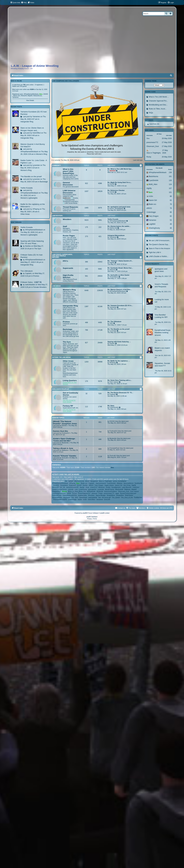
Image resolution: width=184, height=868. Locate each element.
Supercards (68, 268)
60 (171, 216)
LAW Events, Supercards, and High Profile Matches (62, 256)
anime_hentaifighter (116, 208)
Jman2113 (94, 487)
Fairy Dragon (99, 485)
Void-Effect (92, 499)
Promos (66, 322)
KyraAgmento (116, 487)
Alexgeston (94, 481)
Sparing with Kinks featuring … (119, 342)
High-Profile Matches (68, 276)
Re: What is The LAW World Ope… (120, 169)
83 (171, 200)
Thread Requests (70, 207)
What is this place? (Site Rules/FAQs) (68, 171)
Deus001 (56, 485)
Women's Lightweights (29, 198)
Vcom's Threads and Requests (161, 285)
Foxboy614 (66, 433)
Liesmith (71, 489)
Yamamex (113, 237)
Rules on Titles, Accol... (158, 109)
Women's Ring (69, 290)
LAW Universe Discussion (69, 192)
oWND (69, 493)
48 (171, 228)
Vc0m (85, 499)
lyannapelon (92, 489)
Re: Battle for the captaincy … (119, 361)
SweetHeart (83, 497)
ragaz (117, 493)
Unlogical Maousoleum (116, 235)
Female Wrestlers (40, 287)
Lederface (136, 487)
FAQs (151, 113)
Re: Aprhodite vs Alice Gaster (118, 275)
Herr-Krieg (127, 485)
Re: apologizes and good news (119, 207)
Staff (65, 226)
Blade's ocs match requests (162, 349)
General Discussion (68, 184)
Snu (112, 467)
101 (170, 192)
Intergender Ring (70, 306)
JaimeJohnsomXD (72, 487)
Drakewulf (72, 485)
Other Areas (68, 361)
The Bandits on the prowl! (31, 177)
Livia (76, 489)
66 (171, 212)
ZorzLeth (65, 458)
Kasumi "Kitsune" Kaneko (64, 456)
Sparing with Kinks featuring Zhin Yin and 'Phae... (32, 242)
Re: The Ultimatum (114, 322)
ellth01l (91, 485)
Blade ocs (84, 483)
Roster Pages (69, 236)
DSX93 (112, 184)
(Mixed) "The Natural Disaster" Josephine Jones (65, 423)
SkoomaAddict (57, 497)
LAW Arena (56, 286)
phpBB (85, 513)
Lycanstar (113, 331)
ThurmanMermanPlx (60, 499)
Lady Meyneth (127, 487)
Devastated (64, 485)
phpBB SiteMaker (92, 517)
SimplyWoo (120, 495)
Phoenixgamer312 (84, 493)
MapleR (134, 489)
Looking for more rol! (162, 301)
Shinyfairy (91, 495)
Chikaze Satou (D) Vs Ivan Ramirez (31, 256)
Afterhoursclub (79, 481)
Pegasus (113, 394)
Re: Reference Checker (116, 190)
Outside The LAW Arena (61, 357)
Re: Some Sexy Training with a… (120, 380)
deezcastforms (129, 483)
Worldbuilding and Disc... (158, 105)
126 (170, 180)
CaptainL (92, 483)
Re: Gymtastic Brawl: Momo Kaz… (120, 268)
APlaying (113, 363)
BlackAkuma (153, 176)
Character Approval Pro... (158, 101)
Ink (64, 487)
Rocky (149, 157)
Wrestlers (67, 219)
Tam (100, 497)
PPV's (65, 261)
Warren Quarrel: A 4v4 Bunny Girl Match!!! (33, 145)
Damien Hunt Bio (60, 431)
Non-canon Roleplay (61, 389)
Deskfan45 (138, 483)
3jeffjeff (71, 481)
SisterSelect (129, 495)
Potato (101, 493)
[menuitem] (24, 3)
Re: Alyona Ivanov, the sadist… (119, 226)
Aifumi (87, 481)
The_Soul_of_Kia (127, 497)
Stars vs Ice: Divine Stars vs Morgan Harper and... (32, 129)
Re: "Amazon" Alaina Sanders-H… (120, 261)
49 (171, 224)
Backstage (67, 329)
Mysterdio (65, 443)
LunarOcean (83, 489)
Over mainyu (114, 382)
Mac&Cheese (110, 489)
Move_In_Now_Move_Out (77, 491)
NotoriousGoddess (111, 491)
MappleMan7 (57, 491)
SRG (111, 323)
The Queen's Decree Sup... (159, 245)
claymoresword (101, 483)
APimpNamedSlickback (118, 221)
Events (74, 198)
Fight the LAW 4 (155, 252)
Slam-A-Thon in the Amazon (159, 248)
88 (171, 196)
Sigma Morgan (101, 495)
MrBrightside (91, 491)
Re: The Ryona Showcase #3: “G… (120, 393)
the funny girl (106, 497)
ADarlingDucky (154, 228)
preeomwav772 (109, 493)
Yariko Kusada (113, 219)
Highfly (112, 263)
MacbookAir (119, 489)
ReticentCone (57, 495)
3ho (66, 481)
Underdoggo (72, 499)
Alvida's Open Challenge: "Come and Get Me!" (64, 440)
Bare (78, 483)
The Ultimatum (27, 271)
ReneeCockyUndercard (128, 493)
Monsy (65, 491)
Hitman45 (55, 487)
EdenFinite (153, 124)
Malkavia (65, 450)
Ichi (61, 487)
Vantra (80, 499)
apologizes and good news (161, 270)
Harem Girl (113, 228)
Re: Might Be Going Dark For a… (120, 182)
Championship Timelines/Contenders (70, 201)
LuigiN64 (152, 224)
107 (170, 188)
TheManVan (138, 497)
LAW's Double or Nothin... (158, 256)
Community (57, 165)
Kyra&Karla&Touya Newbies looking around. (162, 333)
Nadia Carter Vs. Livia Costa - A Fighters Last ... (34, 162)
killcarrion (102, 487)
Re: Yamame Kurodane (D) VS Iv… (120, 306)
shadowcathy (82, 495)
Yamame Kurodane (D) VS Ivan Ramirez (34, 113)
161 (170, 176)
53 (171, 220)
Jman (87, 487)
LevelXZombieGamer (60, 489)
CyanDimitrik (114, 407)
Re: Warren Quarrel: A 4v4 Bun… (120, 289)
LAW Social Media (70, 203)
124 (170, 184)
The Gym (67, 342)
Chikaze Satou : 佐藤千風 (31, 282)
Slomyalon (67, 497)
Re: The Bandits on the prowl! (119, 329)
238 (170, 172)
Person (75, 493)
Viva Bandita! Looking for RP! (161, 316)
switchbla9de (93, 497)
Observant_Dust (124, 491)
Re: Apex (111, 406)
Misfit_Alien (153, 184)
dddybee (120, 483)
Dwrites (112, 343)
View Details (30, 100)
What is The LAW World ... (159, 97)
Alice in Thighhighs (105, 481)
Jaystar (82, 487)
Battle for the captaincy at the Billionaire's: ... (33, 205)
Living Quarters (70, 380)
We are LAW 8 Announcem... (160, 241)
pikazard (113, 270)
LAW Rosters (57, 216)
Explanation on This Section (70, 383)
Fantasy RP (68, 406)
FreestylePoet (114, 448)
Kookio (108, 487)
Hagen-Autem (109, 485)
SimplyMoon (114, 277)
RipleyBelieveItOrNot (70, 495)
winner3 (113, 171)
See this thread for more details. (69, 401)
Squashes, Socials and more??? (162, 365)
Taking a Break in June (63, 448)
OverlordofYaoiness (59, 493)
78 (171, 204)
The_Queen (116, 497)
